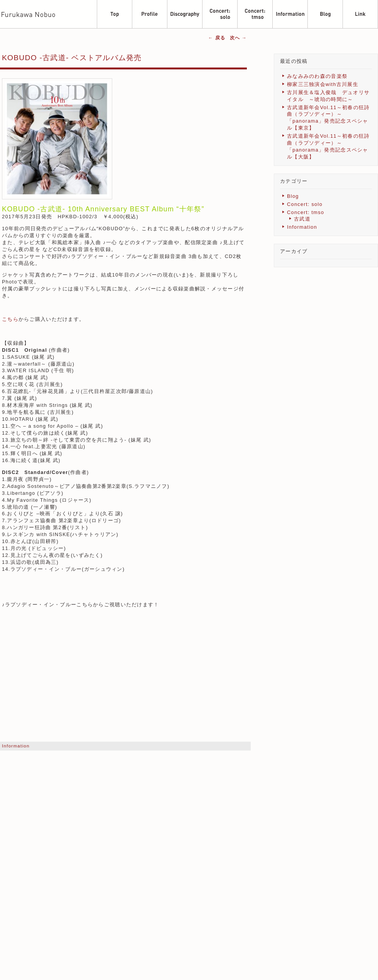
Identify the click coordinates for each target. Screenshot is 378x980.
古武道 (302, 219)
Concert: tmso (305, 212)
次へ (238, 38)
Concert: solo (305, 204)
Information (16, 746)
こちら (10, 319)
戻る (217, 38)
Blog (293, 196)
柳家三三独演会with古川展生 (323, 84)
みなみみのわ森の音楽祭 (317, 76)
